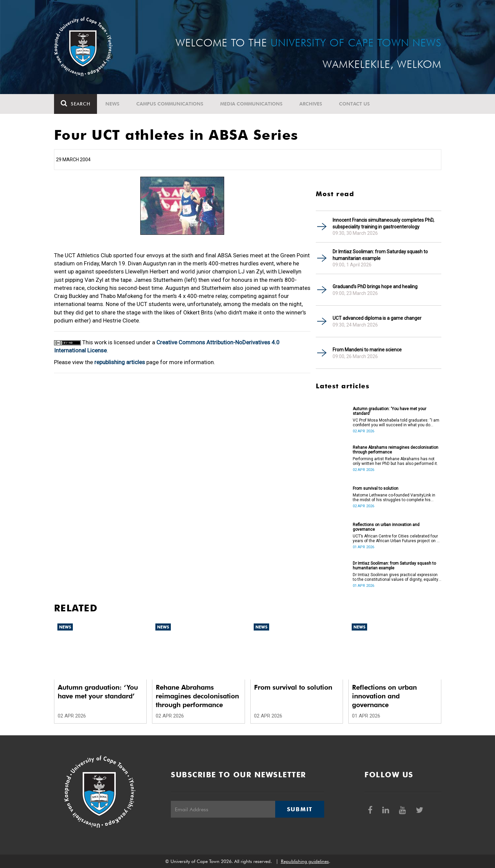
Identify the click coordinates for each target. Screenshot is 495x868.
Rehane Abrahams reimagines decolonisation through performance (395, 450)
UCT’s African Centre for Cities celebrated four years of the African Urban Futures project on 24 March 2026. (397, 538)
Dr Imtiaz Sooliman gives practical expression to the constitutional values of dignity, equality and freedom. (395, 577)
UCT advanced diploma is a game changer (377, 318)
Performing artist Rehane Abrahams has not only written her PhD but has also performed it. (395, 461)
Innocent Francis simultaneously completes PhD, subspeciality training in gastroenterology (383, 223)
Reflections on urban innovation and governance (386, 527)
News (112, 104)
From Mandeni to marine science (367, 350)
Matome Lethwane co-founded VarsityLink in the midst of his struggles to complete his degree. (394, 497)
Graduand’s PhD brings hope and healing (375, 287)
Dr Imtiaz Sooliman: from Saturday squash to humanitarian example (380, 255)
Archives (311, 104)
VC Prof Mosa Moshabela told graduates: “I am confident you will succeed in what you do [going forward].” (396, 423)
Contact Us (354, 104)
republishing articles (120, 362)
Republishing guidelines (305, 861)
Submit (300, 809)
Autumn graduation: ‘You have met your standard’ (389, 411)
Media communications (251, 104)
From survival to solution (376, 488)
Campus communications (170, 104)
